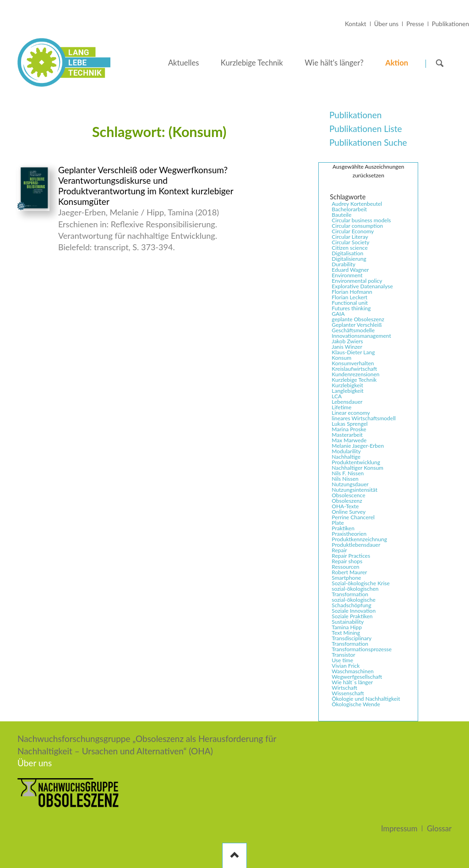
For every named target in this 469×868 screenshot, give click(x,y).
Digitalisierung (349, 259)
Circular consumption (357, 226)
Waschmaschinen (352, 671)
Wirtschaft (344, 688)
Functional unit (350, 303)
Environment (347, 275)
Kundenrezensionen (355, 374)
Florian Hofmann (352, 292)
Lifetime (341, 407)
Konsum (341, 358)
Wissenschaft (348, 693)
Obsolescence (348, 495)
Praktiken (343, 528)
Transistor (343, 655)
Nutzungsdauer (350, 484)
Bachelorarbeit (349, 209)
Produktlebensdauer (356, 545)
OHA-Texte (345, 506)
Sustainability (348, 622)
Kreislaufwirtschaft (354, 369)
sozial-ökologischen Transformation (355, 592)
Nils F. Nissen (348, 473)
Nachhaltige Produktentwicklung (356, 460)
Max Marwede (349, 440)
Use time (342, 660)
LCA (337, 396)
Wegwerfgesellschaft (357, 677)
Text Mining (346, 633)
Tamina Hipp (347, 627)
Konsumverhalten (353, 363)
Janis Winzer (347, 347)
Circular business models (361, 220)
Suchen (440, 63)
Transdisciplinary (352, 638)
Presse (415, 24)
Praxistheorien (349, 534)
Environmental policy (357, 281)
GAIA (338, 314)
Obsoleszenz (347, 501)
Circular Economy (353, 231)
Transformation (350, 644)
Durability (344, 264)
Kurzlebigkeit (347, 385)
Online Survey (349, 512)
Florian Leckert (349, 297)
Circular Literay (350, 237)
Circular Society (350, 242)
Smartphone (346, 578)
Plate (338, 523)
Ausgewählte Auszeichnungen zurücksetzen (368, 171)
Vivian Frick (346, 666)
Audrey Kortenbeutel (357, 204)
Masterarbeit (347, 435)
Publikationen (450, 24)
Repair (339, 550)
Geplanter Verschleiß (357, 325)
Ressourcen (345, 567)
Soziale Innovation (354, 611)
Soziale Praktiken (352, 616)
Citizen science (350, 248)
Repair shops (347, 561)
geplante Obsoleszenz (358, 319)
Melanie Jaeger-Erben (358, 446)
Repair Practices (351, 556)
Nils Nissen (345, 479)
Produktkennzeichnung (359, 539)
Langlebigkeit (347, 391)
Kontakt (356, 24)
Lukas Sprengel (349, 424)
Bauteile (341, 215)
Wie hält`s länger (352, 682)
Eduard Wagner (350, 270)
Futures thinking (351, 308)
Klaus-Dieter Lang (353, 352)
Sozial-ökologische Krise (361, 583)
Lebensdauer (347, 402)
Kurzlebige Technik (354, 380)
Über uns (386, 24)
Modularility (346, 451)
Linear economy (351, 413)
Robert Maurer (349, 572)
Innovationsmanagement (361, 336)
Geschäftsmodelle (353, 330)
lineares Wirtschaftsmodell (364, 418)
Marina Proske (349, 429)
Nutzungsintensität (354, 490)
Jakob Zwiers (347, 341)
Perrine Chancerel (353, 517)
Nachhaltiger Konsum (357, 468)
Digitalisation (347, 253)
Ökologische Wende (356, 704)
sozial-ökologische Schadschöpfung (354, 603)
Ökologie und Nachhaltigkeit (366, 699)
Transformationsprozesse (362, 649)
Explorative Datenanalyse (362, 286)
